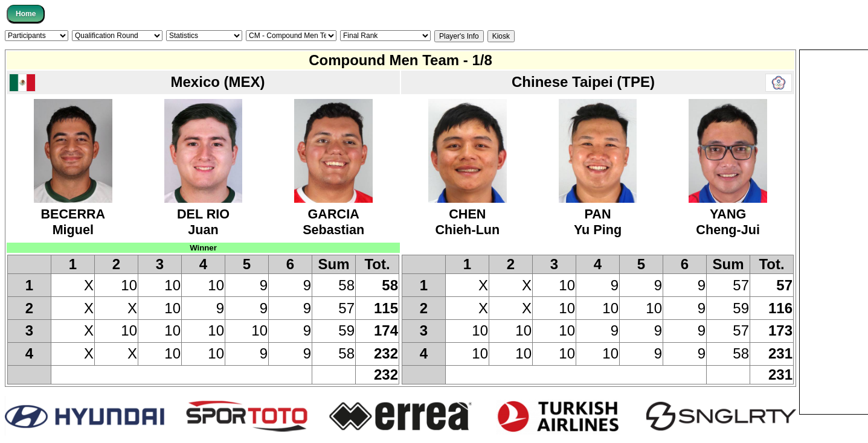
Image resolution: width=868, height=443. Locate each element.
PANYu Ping (598, 214)
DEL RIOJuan (204, 214)
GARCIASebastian (333, 214)
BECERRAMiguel (73, 214)
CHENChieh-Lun (468, 214)
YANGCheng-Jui (728, 214)
